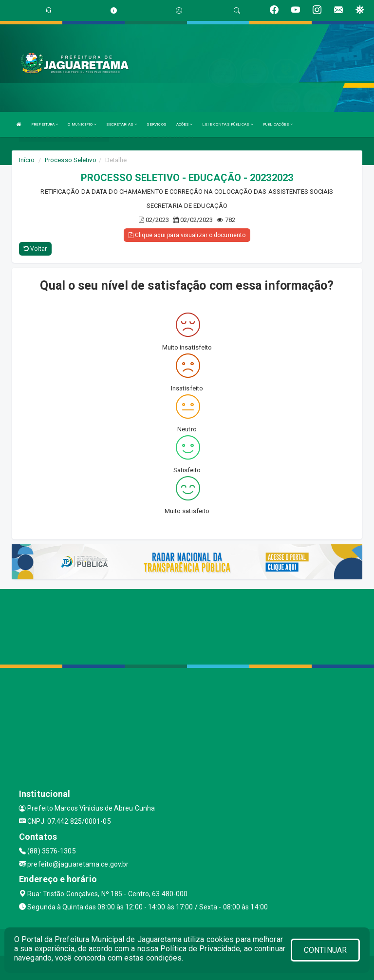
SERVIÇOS (157, 124)
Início (27, 160)
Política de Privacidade (200, 949)
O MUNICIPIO (82, 124)
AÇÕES (185, 124)
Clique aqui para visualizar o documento (187, 235)
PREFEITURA (45, 124)
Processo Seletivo (71, 160)
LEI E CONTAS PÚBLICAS (227, 124)
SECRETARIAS (122, 124)
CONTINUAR (325, 950)
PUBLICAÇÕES (278, 124)
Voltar (35, 249)
